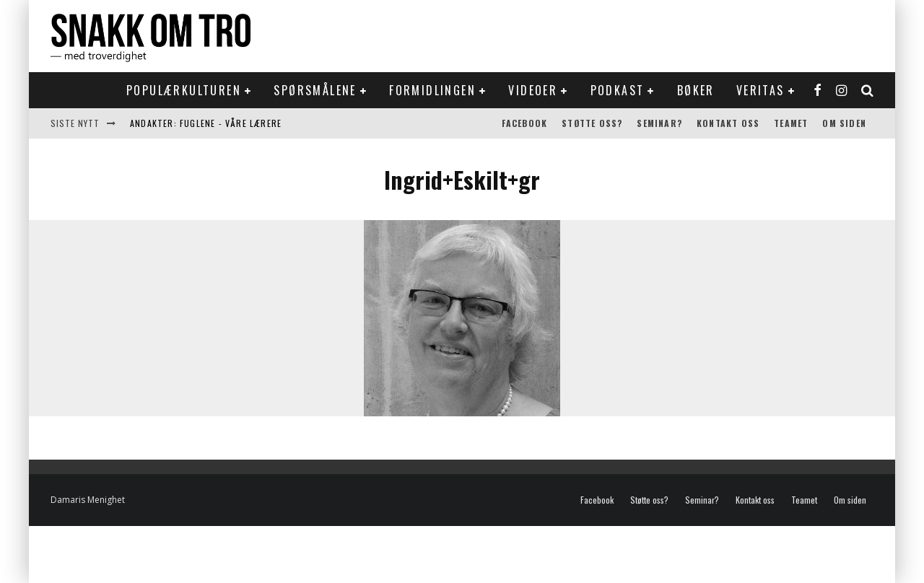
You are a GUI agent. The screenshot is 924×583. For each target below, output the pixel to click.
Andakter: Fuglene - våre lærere (206, 123)
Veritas (760, 90)
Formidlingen (432, 90)
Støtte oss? (592, 123)
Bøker (696, 90)
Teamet (791, 123)
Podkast (618, 90)
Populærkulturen (184, 90)
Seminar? (659, 123)
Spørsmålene (315, 90)
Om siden (844, 123)
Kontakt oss (728, 123)
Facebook (525, 123)
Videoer (533, 90)
